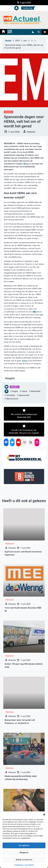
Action (25, 361)
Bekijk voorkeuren (24, 860)
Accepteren (24, 845)
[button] (44, 815)
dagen (15, 391)
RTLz (26, 164)
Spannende (24, 395)
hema (24, 391)
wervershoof (12, 399)
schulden (11, 395)
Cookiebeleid (19, 865)
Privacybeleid (29, 865)
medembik (36, 391)
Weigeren (24, 853)
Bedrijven (9, 112)
